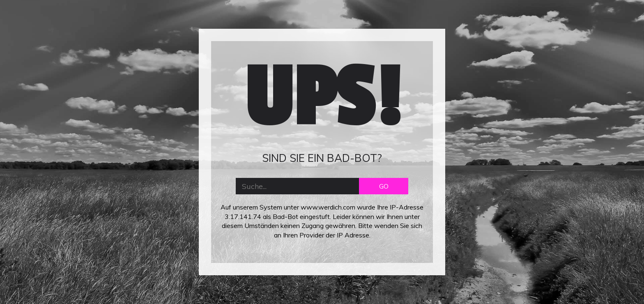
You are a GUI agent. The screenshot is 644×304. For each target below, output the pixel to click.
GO (384, 186)
